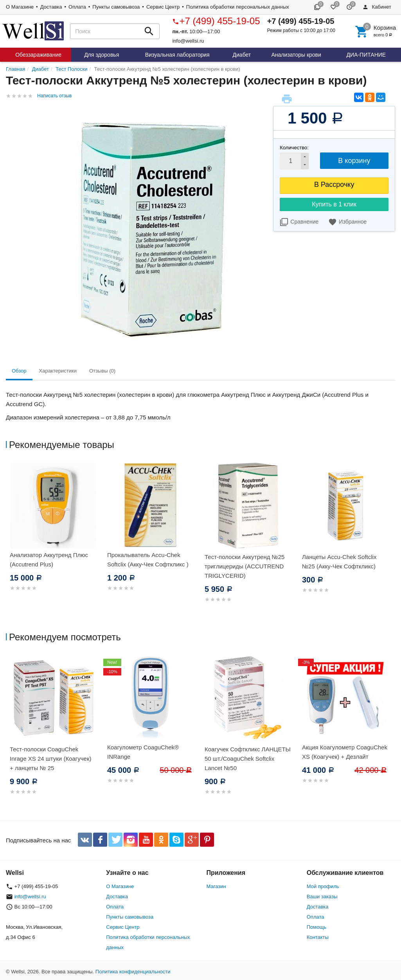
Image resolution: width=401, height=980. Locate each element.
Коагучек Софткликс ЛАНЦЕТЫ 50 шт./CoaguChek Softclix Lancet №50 (248, 759)
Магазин (216, 886)
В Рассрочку (334, 185)
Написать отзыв (54, 96)
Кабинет (377, 7)
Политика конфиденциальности (133, 972)
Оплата (77, 7)
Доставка (51, 7)
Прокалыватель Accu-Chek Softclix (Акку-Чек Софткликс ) (148, 560)
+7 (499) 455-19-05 (216, 21)
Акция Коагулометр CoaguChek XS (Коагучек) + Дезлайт (345, 752)
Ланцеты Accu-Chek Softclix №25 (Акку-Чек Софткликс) (339, 562)
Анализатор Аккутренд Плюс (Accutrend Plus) (49, 560)
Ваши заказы (322, 897)
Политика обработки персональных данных (238, 7)
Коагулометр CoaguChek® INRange (143, 752)
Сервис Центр (163, 7)
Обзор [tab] (19, 371)
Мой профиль (323, 886)
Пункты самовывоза (116, 7)
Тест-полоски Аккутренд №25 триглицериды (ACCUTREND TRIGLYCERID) (245, 566)
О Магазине (20, 7)
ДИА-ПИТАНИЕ (366, 55)
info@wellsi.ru (188, 41)
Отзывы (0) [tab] (102, 371)
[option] (55, 536)
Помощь (316, 927)
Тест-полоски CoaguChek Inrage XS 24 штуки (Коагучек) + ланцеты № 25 (51, 759)
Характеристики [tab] (58, 371)
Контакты (318, 937)
